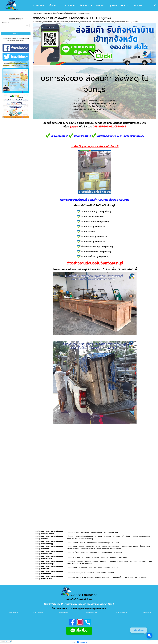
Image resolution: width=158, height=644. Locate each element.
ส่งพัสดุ (129, 22)
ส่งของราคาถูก (109, 22)
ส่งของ (40, 22)
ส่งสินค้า (135, 22)
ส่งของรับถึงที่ (98, 22)
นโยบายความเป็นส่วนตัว (13, 41)
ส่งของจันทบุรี (120, 22)
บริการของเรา (38, 13)
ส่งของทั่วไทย (48, 22)
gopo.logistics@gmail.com (93, 609)
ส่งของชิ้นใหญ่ (74, 22)
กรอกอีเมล (5, 23)
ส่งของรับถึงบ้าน (86, 22)
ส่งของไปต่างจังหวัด (61, 22)
